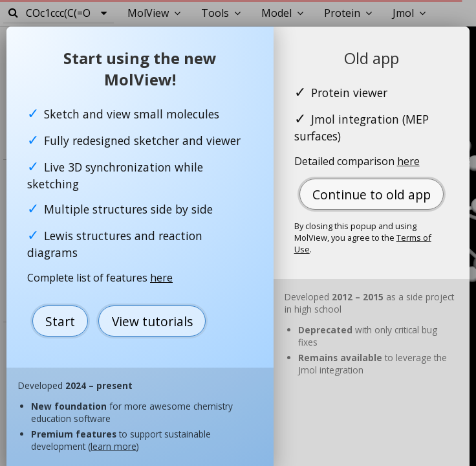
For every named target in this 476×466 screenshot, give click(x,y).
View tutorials (152, 321)
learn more (114, 446)
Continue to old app (372, 194)
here (161, 278)
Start (60, 321)
